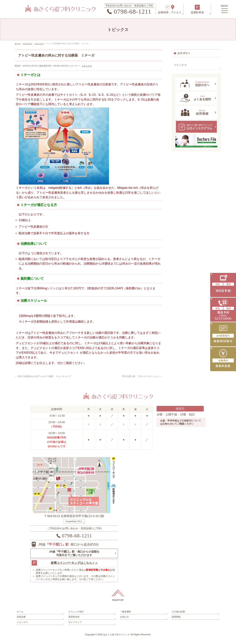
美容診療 (21, 617)
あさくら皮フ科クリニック (117, 635)
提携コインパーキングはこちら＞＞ (74, 563)
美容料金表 (74, 617)
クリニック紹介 (76, 612)
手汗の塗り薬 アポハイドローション (142, 376)
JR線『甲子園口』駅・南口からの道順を (74, 553)
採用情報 (176, 617)
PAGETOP (118, 600)
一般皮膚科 (126, 612)
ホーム (20, 612)
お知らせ (124, 617)
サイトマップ (75, 622)
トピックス (87, 66)
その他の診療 (178, 612)
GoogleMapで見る (74, 521)
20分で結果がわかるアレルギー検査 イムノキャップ (43, 376)
